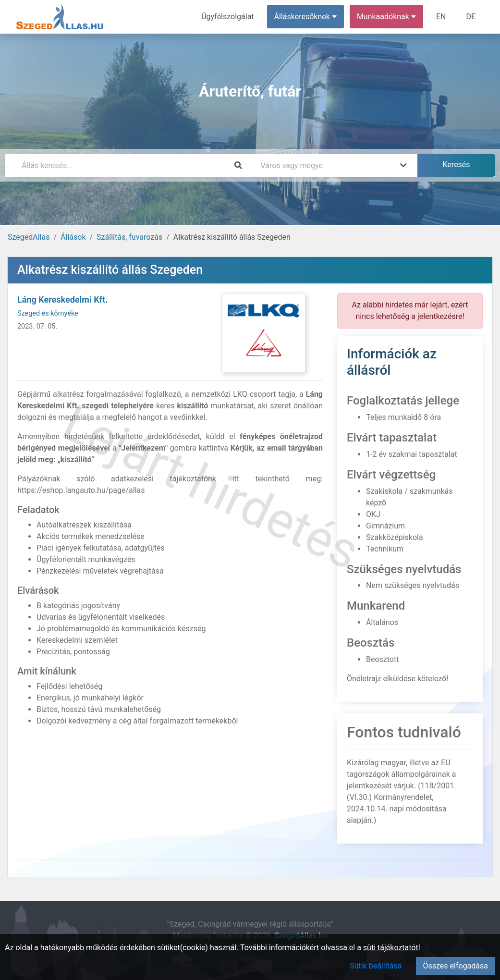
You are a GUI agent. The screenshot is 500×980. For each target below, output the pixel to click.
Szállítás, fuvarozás (129, 237)
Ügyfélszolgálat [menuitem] (227, 17)
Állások (73, 237)
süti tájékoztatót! (392, 948)
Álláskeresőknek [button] (305, 17)
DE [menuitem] (471, 17)
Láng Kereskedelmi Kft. (62, 300)
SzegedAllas (29, 237)
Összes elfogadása (456, 966)
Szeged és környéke (48, 313)
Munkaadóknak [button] (386, 17)
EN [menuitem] (441, 17)
